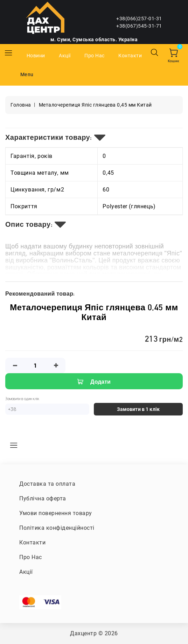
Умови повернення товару (56, 513)
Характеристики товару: (49, 137)
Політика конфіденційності (57, 528)
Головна (21, 105)
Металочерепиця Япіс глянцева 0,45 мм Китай (95, 105)
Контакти (130, 56)
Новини (36, 56)
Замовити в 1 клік (138, 409)
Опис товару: (29, 224)
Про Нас (95, 56)
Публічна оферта (43, 498)
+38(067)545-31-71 (139, 26)
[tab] (94, 138)
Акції (65, 56)
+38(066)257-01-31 (139, 19)
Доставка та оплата (47, 484)
